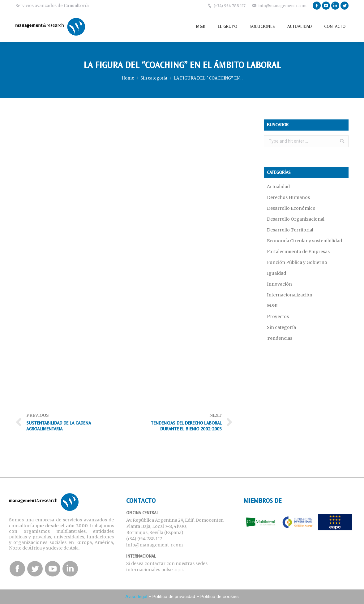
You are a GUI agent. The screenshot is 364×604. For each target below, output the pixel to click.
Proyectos (278, 317)
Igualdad (276, 273)
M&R (272, 306)
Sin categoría (154, 78)
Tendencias (280, 338)
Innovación (279, 284)
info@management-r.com (282, 6)
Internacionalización (290, 295)
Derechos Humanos (288, 197)
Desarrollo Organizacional (296, 219)
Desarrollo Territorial (290, 230)
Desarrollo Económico (291, 208)
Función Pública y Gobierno (297, 262)
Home (128, 78)
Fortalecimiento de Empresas (298, 252)
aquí (178, 570)
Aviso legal (136, 597)
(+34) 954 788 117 (230, 6)
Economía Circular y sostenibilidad (304, 241)
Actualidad (278, 187)
